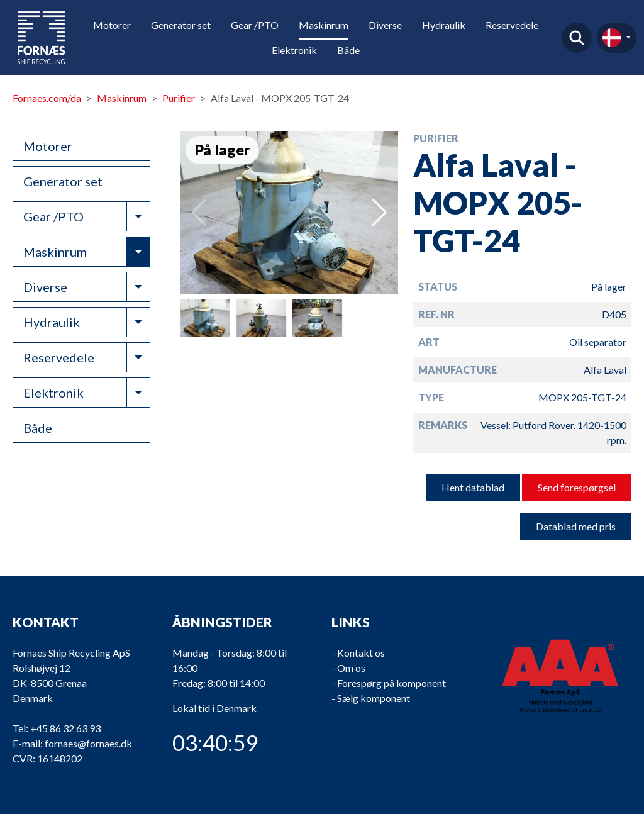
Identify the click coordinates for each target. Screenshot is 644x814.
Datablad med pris (576, 526)
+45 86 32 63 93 (65, 728)
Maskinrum (324, 25)
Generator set (181, 25)
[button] (380, 213)
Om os (351, 668)
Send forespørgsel (577, 487)
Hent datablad (473, 487)
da (612, 38)
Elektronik (294, 50)
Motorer (112, 25)
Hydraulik (444, 25)
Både (348, 50)
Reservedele (512, 25)
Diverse (385, 25)
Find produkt (577, 38)
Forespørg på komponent (391, 683)
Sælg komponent (374, 698)
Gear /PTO (255, 25)
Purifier (179, 98)
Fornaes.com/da (47, 98)
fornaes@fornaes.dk (88, 743)
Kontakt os (361, 653)
